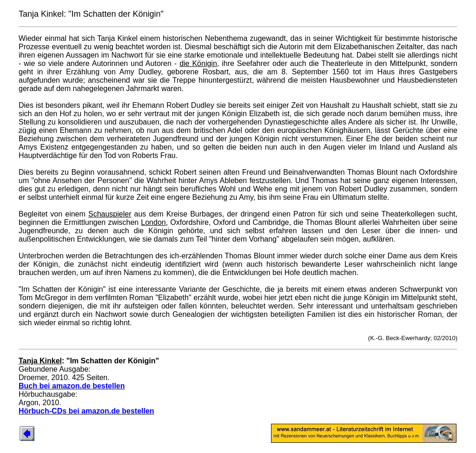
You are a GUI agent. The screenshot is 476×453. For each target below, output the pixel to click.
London (153, 222)
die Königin (198, 63)
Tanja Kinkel (40, 361)
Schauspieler (110, 214)
